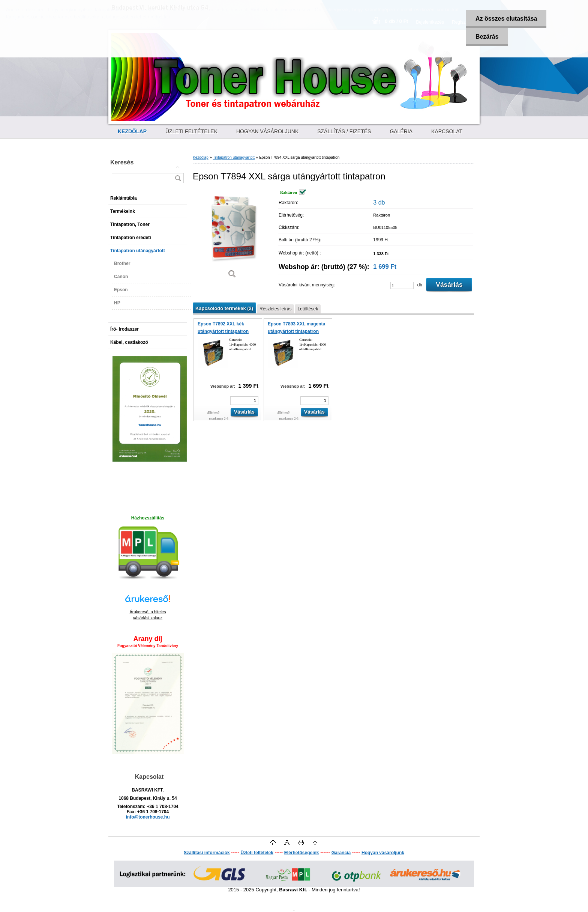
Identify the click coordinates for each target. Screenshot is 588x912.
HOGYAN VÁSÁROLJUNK (267, 131)
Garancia (341, 853)
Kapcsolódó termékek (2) (224, 308)
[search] (178, 178)
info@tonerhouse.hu (148, 817)
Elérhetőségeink (302, 853)
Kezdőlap (201, 157)
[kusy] (402, 285)
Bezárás (487, 37)
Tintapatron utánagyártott (234, 157)
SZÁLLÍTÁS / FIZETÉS (344, 131)
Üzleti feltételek (257, 853)
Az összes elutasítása (506, 19)
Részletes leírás (275, 309)
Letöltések (308, 309)
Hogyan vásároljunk (383, 853)
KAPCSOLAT (447, 131)
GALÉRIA (401, 131)
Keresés (122, 162)
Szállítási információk (207, 853)
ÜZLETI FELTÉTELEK (191, 131)
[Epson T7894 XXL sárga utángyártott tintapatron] (232, 236)
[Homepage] (132, 131)
